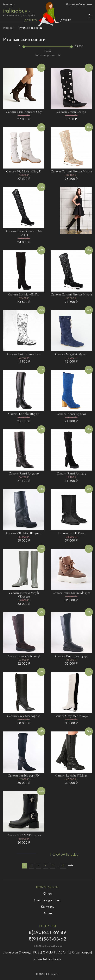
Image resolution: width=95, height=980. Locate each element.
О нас (47, 894)
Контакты (48, 907)
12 (63, 866)
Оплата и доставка (48, 900)
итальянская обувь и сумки (19, 12)
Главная (8, 28)
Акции (48, 914)
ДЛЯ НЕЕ (65, 20)
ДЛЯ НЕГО (31, 20)
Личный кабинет (76, 5)
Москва (10, 5)
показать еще (64, 855)
